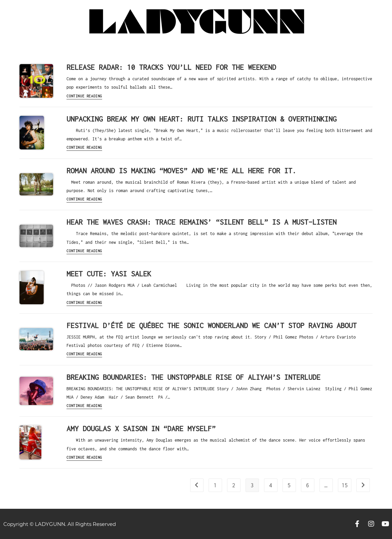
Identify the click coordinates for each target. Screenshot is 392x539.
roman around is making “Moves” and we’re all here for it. (181, 171)
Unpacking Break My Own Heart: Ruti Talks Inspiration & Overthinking (202, 119)
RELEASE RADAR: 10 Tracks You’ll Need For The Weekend (171, 67)
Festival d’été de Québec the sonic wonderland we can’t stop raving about (212, 325)
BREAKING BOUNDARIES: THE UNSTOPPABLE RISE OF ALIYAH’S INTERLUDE (193, 377)
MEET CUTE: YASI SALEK (109, 274)
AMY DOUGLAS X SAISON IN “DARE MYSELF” (141, 429)
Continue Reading (84, 96)
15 (345, 485)
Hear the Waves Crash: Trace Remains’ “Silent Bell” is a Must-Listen (202, 222)
